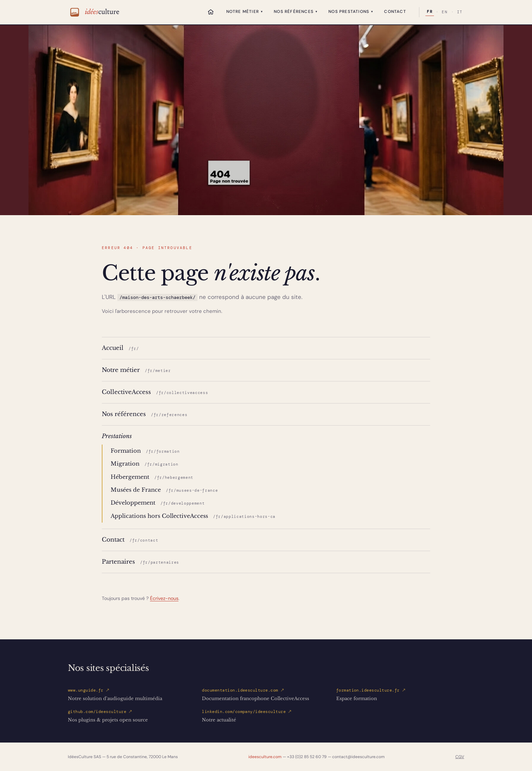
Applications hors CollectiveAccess (193, 516)
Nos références (296, 12)
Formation (145, 451)
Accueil (120, 348)
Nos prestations (351, 12)
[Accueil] (211, 12)
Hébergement (152, 477)
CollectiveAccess (155, 392)
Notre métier (245, 12)
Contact (395, 12)
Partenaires (140, 562)
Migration (145, 464)
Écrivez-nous (164, 598)
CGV (460, 757)
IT (460, 12)
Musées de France (164, 490)
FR (430, 12)
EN (445, 12)
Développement (158, 503)
